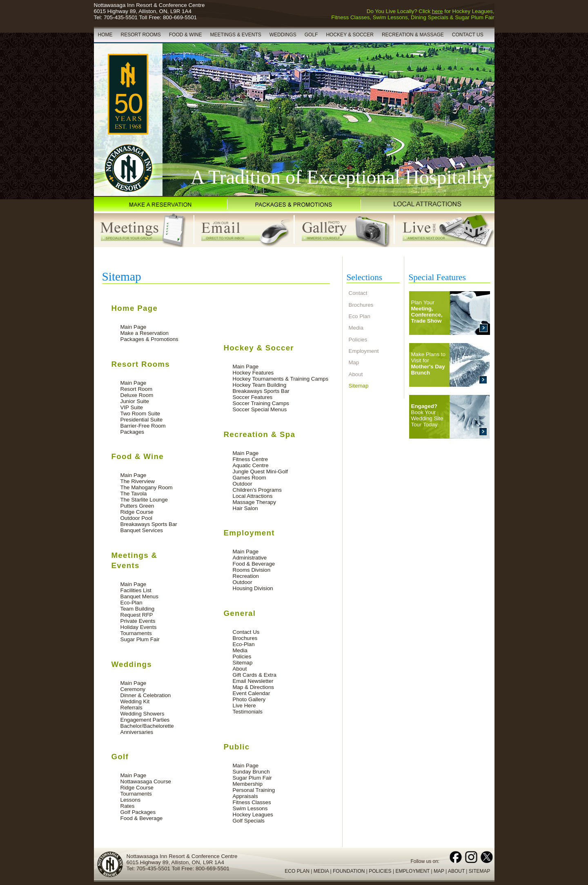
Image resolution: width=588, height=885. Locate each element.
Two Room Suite (140, 414)
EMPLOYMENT (412, 871)
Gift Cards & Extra (255, 675)
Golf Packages (138, 812)
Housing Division (253, 588)
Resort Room (137, 389)
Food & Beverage (142, 818)
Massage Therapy (254, 502)
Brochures (245, 638)
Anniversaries (137, 732)
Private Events (138, 621)
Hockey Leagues (253, 815)
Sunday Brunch (251, 772)
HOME (105, 35)
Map (354, 362)
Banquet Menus (139, 596)
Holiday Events (139, 627)
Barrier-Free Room (143, 426)
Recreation (246, 576)
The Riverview (138, 481)
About (240, 669)
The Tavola (134, 494)
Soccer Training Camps (261, 403)
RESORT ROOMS (141, 35)
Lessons (131, 800)
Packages (133, 432)
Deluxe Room (137, 395)
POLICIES (380, 871)
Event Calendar (252, 693)
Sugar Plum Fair (140, 639)
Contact (358, 293)
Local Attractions (253, 496)
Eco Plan (360, 316)
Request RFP (137, 615)
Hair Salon (245, 508)
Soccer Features (253, 397)
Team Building (138, 609)
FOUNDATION (349, 871)
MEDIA (321, 871)
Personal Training (254, 790)
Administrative (250, 558)
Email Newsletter (253, 681)
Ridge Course (137, 512)
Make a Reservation (145, 333)
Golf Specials (249, 821)
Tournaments (136, 633)
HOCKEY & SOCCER (350, 35)
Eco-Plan (131, 603)
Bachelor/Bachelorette (147, 726)
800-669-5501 (180, 17)
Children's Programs (257, 490)
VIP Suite (132, 407)
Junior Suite (135, 401)
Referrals (131, 708)
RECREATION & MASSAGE (413, 35)
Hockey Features (253, 373)
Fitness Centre (251, 459)
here (438, 11)
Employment (364, 351)
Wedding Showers (143, 714)
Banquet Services (142, 530)
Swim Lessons (250, 808)
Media (240, 650)
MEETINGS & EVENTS (235, 35)
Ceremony (133, 689)
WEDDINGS (283, 35)
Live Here (244, 706)
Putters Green (137, 506)
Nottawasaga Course (146, 781)
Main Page (134, 327)
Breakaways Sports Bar (149, 524)
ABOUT (456, 871)
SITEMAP (480, 871)
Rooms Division (252, 570)
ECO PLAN (297, 871)
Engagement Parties (145, 720)
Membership (248, 784)
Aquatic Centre (251, 465)
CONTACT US (468, 35)
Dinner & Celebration (146, 695)
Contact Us (246, 632)
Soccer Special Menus (260, 409)
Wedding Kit (135, 701)
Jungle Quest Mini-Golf (261, 471)
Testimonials (248, 712)
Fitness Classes (252, 802)
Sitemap (243, 663)
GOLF (311, 35)
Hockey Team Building (260, 385)
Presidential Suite (142, 420)
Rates (128, 806)
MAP (439, 871)
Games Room (249, 478)
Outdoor (243, 484)
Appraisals (245, 796)
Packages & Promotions (149, 339)
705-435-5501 (121, 17)
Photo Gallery (249, 699)
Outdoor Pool (137, 518)
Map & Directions (253, 687)
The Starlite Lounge (144, 500)
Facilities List (136, 590)
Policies (242, 657)
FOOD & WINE (186, 35)
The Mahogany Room (147, 487)
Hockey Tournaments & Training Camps (281, 379)
